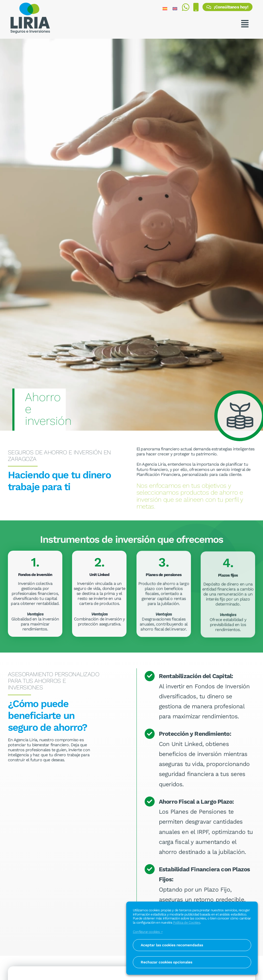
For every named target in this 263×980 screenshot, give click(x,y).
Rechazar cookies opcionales (166, 962)
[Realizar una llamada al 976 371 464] (196, 9)
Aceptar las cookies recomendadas (172, 945)
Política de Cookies (187, 922)
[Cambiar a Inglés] (175, 9)
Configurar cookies (148, 932)
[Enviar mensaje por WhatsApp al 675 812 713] (186, 9)
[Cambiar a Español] (165, 9)
